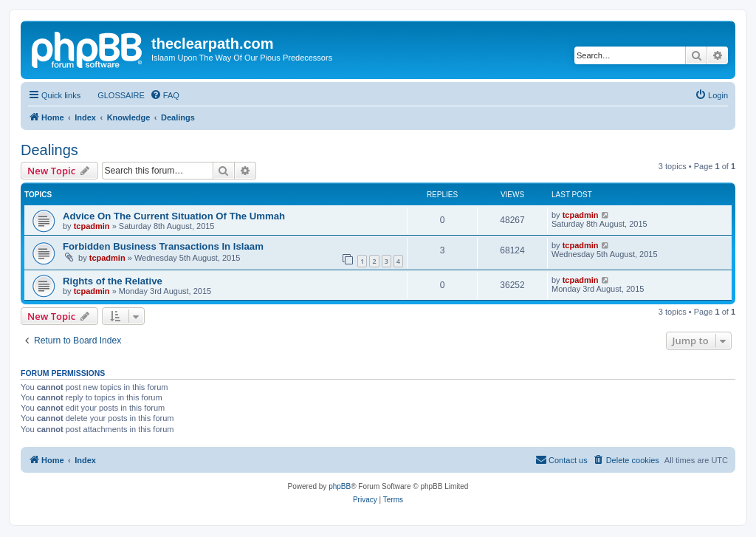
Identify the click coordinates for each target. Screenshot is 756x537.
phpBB (340, 486)
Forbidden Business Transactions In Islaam (163, 246)
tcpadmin (92, 226)
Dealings (49, 150)
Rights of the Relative (113, 281)
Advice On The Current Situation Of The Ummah (174, 216)
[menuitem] (114, 95)
